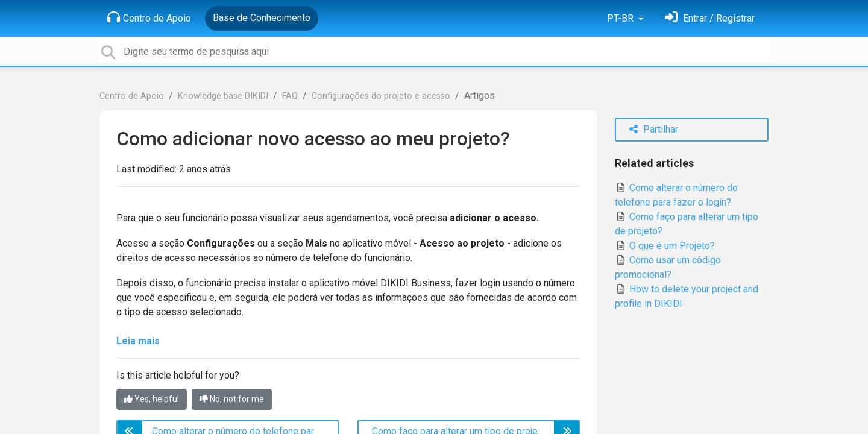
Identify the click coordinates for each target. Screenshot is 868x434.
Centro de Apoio (149, 17)
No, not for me (232, 399)
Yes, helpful (152, 399)
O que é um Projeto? (665, 246)
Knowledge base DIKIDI (223, 96)
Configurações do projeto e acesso (381, 96)
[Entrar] (710, 18)
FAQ (290, 96)
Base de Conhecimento (262, 18)
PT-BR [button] (621, 18)
